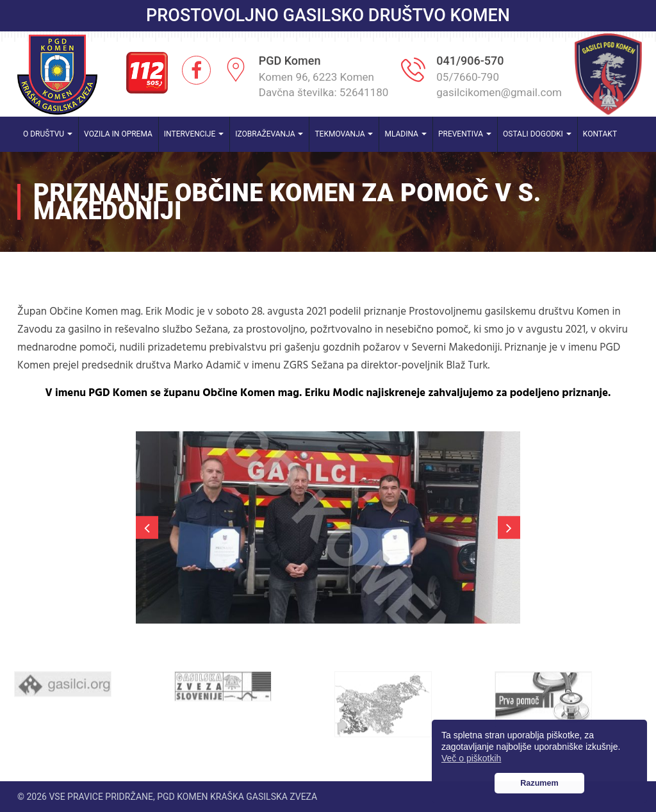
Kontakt (600, 134)
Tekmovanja (344, 134)
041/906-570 (470, 61)
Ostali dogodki (537, 134)
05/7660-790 (468, 77)
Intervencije (194, 134)
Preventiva (465, 134)
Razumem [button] (539, 783)
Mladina (406, 134)
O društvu (48, 134)
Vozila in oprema (118, 134)
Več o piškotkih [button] (471, 758)
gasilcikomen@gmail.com (499, 92)
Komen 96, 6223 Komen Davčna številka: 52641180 (324, 85)
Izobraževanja (269, 134)
